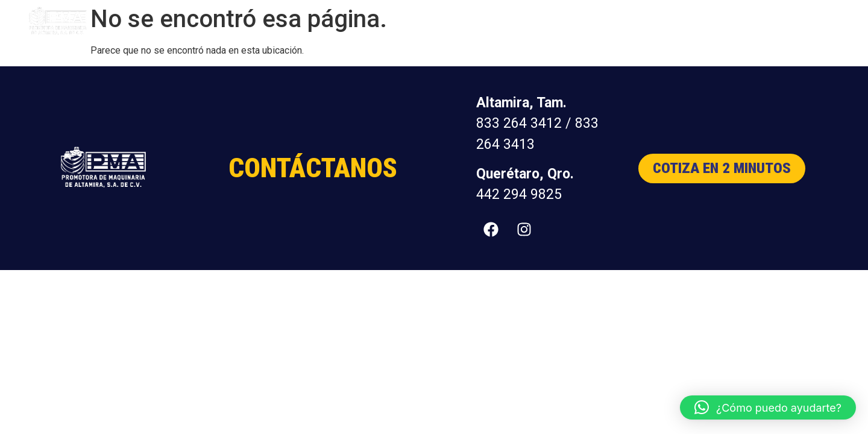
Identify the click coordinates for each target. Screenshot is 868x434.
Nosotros (660, 21)
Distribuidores (728, 21)
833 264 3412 (519, 123)
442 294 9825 (519, 194)
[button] (768, 407)
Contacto (795, 21)
